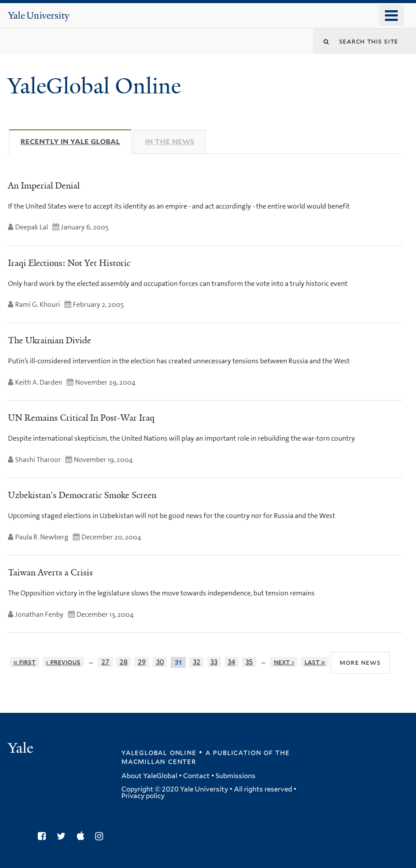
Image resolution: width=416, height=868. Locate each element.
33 (214, 662)
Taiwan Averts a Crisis (50, 572)
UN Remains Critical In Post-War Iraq (81, 418)
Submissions (236, 776)
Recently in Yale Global (76, 141)
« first (25, 662)
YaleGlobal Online (94, 86)
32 (197, 662)
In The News (170, 142)
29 (142, 662)
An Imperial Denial (44, 185)
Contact (196, 776)
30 (160, 662)
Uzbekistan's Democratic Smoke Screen (82, 495)
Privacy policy (143, 796)
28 (124, 662)
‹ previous (63, 662)
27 (105, 662)
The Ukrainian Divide (50, 340)
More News (360, 662)
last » (315, 662)
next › (284, 662)
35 (249, 662)
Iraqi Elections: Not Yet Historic (69, 263)
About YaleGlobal (149, 776)
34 (231, 662)
